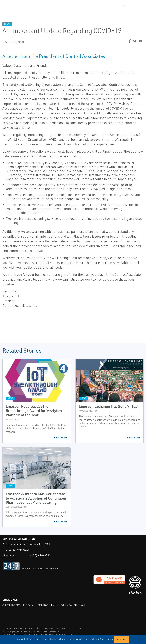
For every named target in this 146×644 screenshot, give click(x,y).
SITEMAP (77, 628)
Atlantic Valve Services (18, 605)
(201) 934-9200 (20, 550)
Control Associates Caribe (71, 605)
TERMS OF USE (10, 628)
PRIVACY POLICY (28, 628)
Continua (43, 605)
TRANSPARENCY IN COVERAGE (54, 628)
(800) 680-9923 (40, 555)
